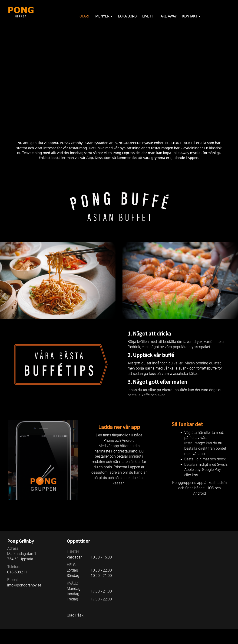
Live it (148, 16)
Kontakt (191, 16)
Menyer (104, 16)
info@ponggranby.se (24, 585)
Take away (168, 16)
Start (85, 16)
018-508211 (17, 572)
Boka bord (127, 16)
